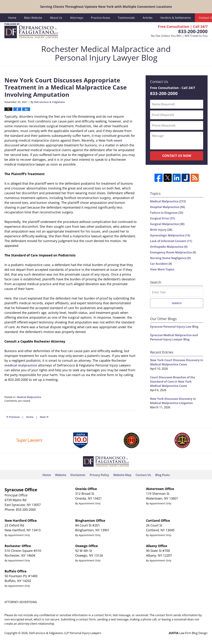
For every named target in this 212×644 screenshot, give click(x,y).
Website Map (122, 475)
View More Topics (162, 269)
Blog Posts (162, 475)
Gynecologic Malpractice (170, 235)
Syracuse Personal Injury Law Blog (174, 327)
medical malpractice (21, 365)
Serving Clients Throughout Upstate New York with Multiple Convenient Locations (106, 7)
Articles (148, 18)
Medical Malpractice (29, 397)
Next (44, 417)
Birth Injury (161, 230)
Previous (13, 417)
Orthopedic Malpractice (169, 247)
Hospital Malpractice (167, 207)
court (118, 140)
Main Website (33, 18)
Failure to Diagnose (167, 213)
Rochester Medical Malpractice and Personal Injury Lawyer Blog (31, 31)
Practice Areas (101, 18)
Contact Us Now (177, 156)
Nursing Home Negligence (170, 258)
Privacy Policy (99, 475)
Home (12, 18)
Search (177, 303)
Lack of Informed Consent (171, 241)
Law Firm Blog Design (188, 633)
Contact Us (143, 475)
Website (61, 475)
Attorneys (77, 18)
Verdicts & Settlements (176, 18)
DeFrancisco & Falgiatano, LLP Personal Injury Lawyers (65, 633)
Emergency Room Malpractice (173, 252)
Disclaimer (78, 475)
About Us (56, 18)
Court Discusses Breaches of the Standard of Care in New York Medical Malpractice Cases (173, 382)
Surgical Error (162, 218)
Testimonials (126, 18)
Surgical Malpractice (167, 224)
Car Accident (161, 264)
